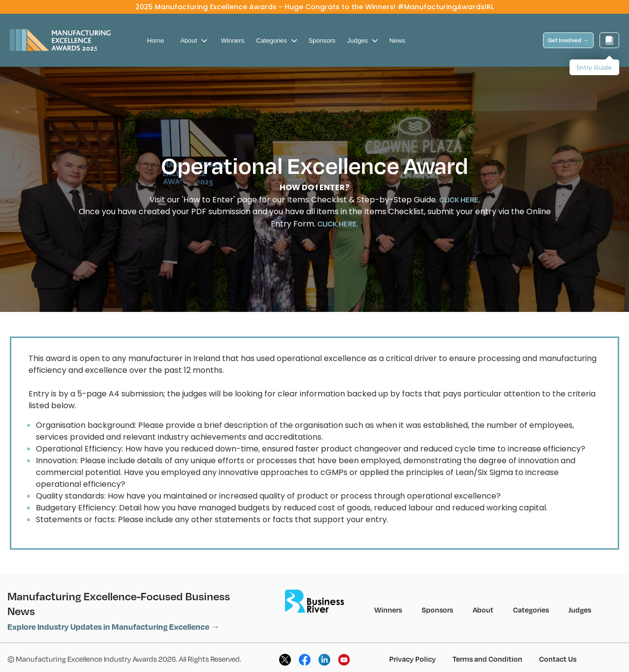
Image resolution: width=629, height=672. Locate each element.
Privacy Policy (413, 651)
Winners (233, 33)
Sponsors (322, 33)
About (194, 33)
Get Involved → (568, 32)
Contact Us (558, 651)
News (397, 33)
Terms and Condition (487, 651)
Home (156, 33)
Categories (276, 33)
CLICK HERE (459, 192)
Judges (363, 33)
